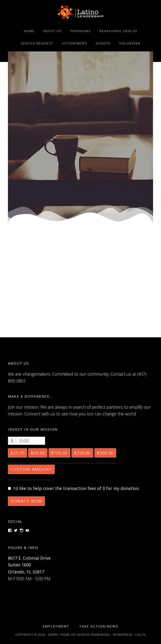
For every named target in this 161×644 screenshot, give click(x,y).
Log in (140, 635)
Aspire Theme (59, 635)
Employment (56, 626)
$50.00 (38, 453)
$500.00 (105, 453)
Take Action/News (99, 626)
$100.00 (59, 453)
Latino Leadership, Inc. (80, 12)
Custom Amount (31, 469)
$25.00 (18, 453)
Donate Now (26, 501)
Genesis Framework (93, 635)
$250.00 (82, 453)
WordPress (123, 635)
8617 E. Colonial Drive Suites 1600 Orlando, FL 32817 (29, 565)
